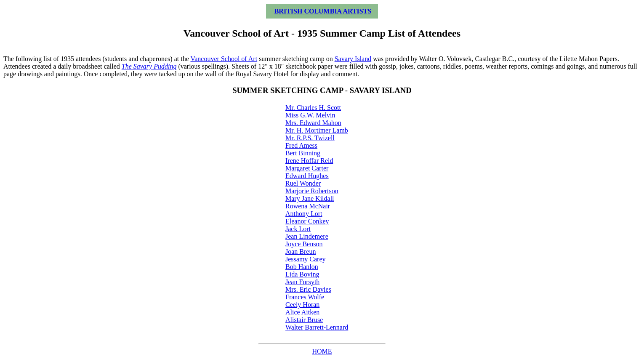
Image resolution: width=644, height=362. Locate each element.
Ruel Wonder (303, 183)
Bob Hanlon (302, 267)
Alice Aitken (302, 312)
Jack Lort (298, 229)
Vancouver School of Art (224, 59)
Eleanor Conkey (307, 221)
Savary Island (353, 59)
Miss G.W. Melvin (310, 115)
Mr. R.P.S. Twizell (310, 138)
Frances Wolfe (305, 297)
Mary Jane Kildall (310, 198)
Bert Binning (303, 153)
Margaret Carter (307, 168)
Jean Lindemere (307, 236)
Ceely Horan (302, 305)
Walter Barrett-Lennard (317, 327)
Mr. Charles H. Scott (313, 108)
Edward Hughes (307, 176)
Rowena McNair (308, 206)
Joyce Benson (304, 244)
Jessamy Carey (306, 259)
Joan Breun (301, 252)
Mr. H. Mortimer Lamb (317, 130)
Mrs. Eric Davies (308, 289)
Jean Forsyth (302, 282)
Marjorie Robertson (312, 191)
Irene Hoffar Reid (309, 161)
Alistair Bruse (304, 320)
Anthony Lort (304, 214)
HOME (322, 351)
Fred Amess (301, 145)
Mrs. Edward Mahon (313, 123)
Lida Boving (302, 274)
